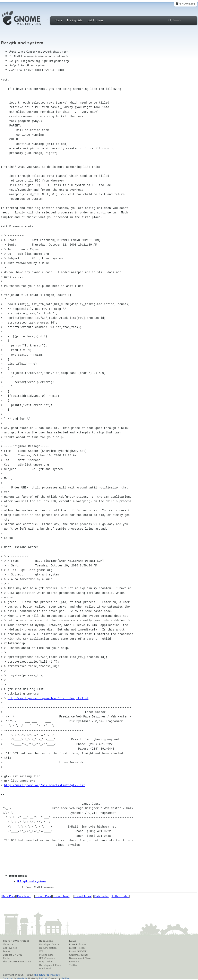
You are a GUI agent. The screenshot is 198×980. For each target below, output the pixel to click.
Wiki (42, 951)
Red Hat (43, 978)
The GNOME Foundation (17, 962)
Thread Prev (43, 896)
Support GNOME (13, 955)
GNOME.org (187, 4)
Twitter (73, 965)
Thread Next (61, 896)
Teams (7, 951)
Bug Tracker (46, 962)
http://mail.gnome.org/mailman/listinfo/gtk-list (48, 698)
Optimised (8, 978)
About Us (8, 944)
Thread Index (83, 896)
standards (22, 978)
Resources (46, 941)
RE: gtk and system (32, 881)
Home (58, 20)
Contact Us (9, 958)
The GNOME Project (16, 941)
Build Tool (45, 969)
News (73, 941)
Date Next (24, 896)
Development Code (50, 965)
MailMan (65, 978)
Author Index (120, 896)
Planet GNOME (78, 951)
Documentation (48, 948)
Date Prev (8, 896)
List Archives (95, 20)
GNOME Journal (78, 955)
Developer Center (49, 944)
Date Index (101, 896)
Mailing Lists (75, 20)
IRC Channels (47, 958)
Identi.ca (74, 962)
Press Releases (78, 944)
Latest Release (77, 948)
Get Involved (10, 948)
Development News (80, 958)
